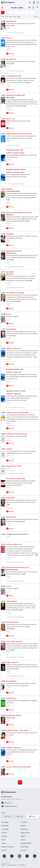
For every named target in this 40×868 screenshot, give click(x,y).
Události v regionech (14, 348)
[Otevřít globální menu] (38, 2)
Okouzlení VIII (11, 21)
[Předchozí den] (3, 8)
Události (9, 449)
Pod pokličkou (11, 681)
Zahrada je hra (11, 698)
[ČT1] (3, 12)
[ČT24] (16, 12)
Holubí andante (12, 601)
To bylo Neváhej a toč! (14, 544)
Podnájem (10, 234)
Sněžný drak (10, 498)
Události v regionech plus (15, 153)
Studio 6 (9, 38)
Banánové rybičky (12, 622)
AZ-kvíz (9, 314)
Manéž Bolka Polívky (14, 715)
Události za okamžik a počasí (17, 434)
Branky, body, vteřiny (14, 466)
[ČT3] (11, 12)
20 (15, 17)
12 (7, 17)
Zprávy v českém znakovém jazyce (18, 767)
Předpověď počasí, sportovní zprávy (19, 134)
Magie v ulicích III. (13, 662)
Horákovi (9, 189)
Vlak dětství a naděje (14, 95)
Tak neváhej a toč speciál (15, 293)
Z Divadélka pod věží (14, 76)
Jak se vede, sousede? (14, 641)
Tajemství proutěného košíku (17, 212)
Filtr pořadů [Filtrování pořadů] (37, 7)
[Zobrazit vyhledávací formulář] (30, 2)
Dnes (36, 17)
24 (19, 17)
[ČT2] (7, 12)
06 (3, 17)
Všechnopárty (11, 329)
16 (11, 17)
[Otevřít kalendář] (29, 8)
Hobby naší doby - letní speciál (17, 730)
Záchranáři (10, 272)
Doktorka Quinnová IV (14, 251)
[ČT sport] (22, 12)
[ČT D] (28, 12)
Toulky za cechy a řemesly (15, 413)
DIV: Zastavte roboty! (14, 479)
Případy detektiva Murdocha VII (18, 567)
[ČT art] (33, 12)
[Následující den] (33, 8)
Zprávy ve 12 (11, 119)
